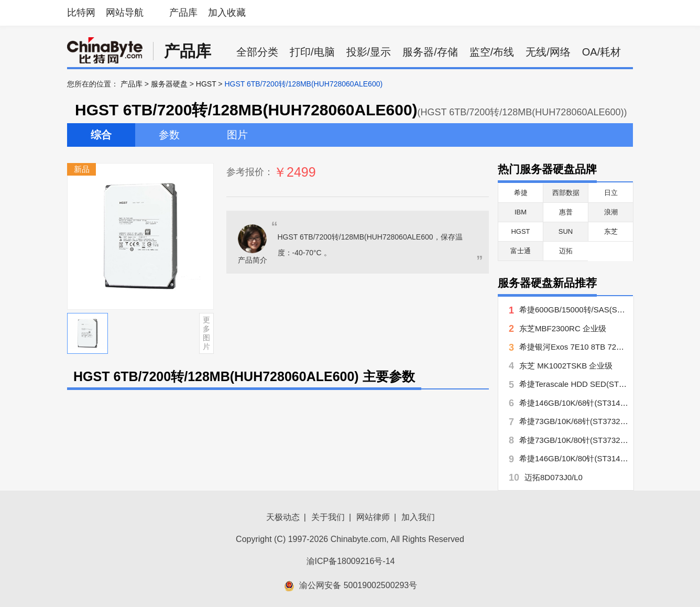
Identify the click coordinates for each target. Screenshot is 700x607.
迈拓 (566, 251)
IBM (521, 212)
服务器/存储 (430, 52)
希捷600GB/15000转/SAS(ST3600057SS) (592, 310)
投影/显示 (369, 52)
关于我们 (328, 517)
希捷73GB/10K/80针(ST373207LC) (580, 440)
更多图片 (206, 333)
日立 (611, 193)
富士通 (521, 251)
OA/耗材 (601, 52)
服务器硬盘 (169, 84)
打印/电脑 (312, 52)
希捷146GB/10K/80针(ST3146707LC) (585, 458)
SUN (566, 231)
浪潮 (611, 212)
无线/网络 (548, 52)
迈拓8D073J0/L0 (554, 477)
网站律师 (373, 517)
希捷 (521, 193)
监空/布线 (492, 52)
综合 (101, 135)
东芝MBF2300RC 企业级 (563, 328)
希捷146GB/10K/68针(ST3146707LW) (585, 403)
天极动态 (283, 517)
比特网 (81, 13)
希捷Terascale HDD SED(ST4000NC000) (591, 384)
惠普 (566, 212)
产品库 (183, 13)
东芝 (611, 231)
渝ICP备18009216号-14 (351, 561)
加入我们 (418, 517)
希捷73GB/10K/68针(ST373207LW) (581, 421)
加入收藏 (227, 13)
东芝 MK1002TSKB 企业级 (566, 366)
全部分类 (257, 52)
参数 (169, 135)
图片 (237, 135)
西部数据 (566, 193)
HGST (206, 84)
